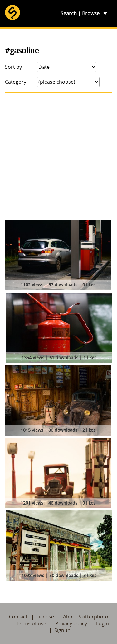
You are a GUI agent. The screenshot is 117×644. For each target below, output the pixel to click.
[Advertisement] (58, 156)
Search (69, 13)
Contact (18, 617)
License (45, 617)
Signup (62, 630)
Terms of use (31, 623)
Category (16, 82)
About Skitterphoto (86, 617)
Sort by (13, 67)
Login (102, 623)
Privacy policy (71, 623)
